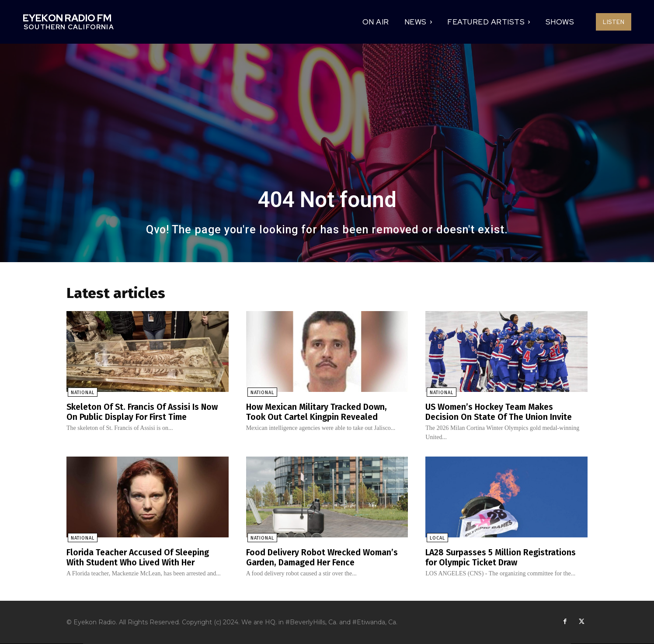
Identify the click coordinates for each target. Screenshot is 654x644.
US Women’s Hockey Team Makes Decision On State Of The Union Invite (500, 412)
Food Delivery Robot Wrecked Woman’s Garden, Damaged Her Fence (325, 557)
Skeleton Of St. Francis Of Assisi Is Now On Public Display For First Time (144, 412)
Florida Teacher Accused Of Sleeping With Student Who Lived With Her (140, 557)
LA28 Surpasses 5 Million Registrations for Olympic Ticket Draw (503, 557)
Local (436, 538)
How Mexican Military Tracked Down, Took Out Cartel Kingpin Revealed (319, 412)
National (81, 393)
